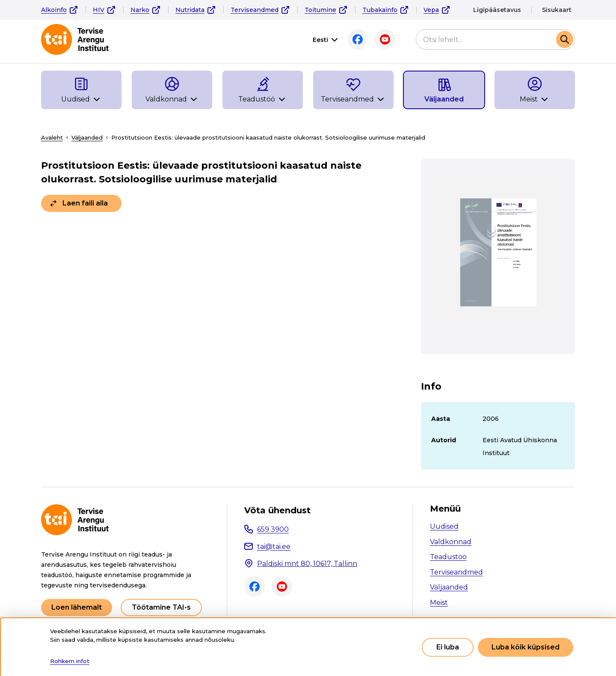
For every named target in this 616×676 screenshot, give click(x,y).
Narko (140, 10)
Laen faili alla (85, 203)
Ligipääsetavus (497, 10)
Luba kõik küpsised (526, 647)
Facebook (358, 39)
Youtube (385, 39)
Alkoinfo (54, 10)
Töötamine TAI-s (161, 607)
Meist (439, 603)
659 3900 (273, 529)
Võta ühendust (277, 510)
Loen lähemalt (77, 607)
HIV (99, 10)
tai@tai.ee (274, 546)
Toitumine (320, 10)
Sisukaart (557, 10)
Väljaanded (87, 137)
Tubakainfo (380, 10)
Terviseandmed (255, 10)
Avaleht (52, 137)
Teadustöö (448, 557)
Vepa (431, 10)
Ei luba (448, 647)
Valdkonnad (451, 542)
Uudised (444, 526)
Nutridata (190, 10)
